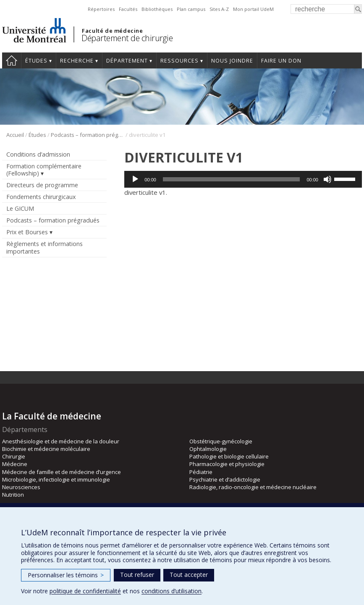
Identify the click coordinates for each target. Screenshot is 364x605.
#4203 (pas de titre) (12, 60)
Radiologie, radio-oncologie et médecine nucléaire (253, 487)
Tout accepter (189, 575)
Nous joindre (232, 61)
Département (127, 61)
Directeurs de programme (42, 185)
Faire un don (281, 61)
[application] (243, 179)
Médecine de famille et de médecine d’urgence (62, 472)
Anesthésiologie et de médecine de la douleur (61, 441)
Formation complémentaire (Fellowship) (44, 170)
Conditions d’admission (38, 154)
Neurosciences (21, 487)
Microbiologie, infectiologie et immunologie (56, 479)
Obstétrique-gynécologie (221, 441)
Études (36, 61)
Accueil (15, 135)
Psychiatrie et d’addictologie (225, 479)
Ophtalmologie (208, 449)
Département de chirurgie (127, 38)
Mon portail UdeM (253, 9)
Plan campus (191, 9)
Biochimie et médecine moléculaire (46, 449)
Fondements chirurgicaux (41, 197)
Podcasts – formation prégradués (88, 135)
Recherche (77, 61)
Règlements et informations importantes (45, 247)
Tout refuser (137, 575)
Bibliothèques (157, 9)
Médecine (15, 464)
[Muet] (327, 179)
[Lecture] (135, 179)
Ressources (179, 61)
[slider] (232, 179)
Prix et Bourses (27, 232)
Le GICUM (20, 208)
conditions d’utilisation (172, 591)
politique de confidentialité (85, 591)
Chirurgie (14, 456)
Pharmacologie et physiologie (227, 464)
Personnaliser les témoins (66, 575)
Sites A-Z (219, 9)
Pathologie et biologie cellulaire (229, 456)
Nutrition (13, 495)
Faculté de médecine (112, 31)
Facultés (128, 9)
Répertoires (101, 9)
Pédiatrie (201, 472)
